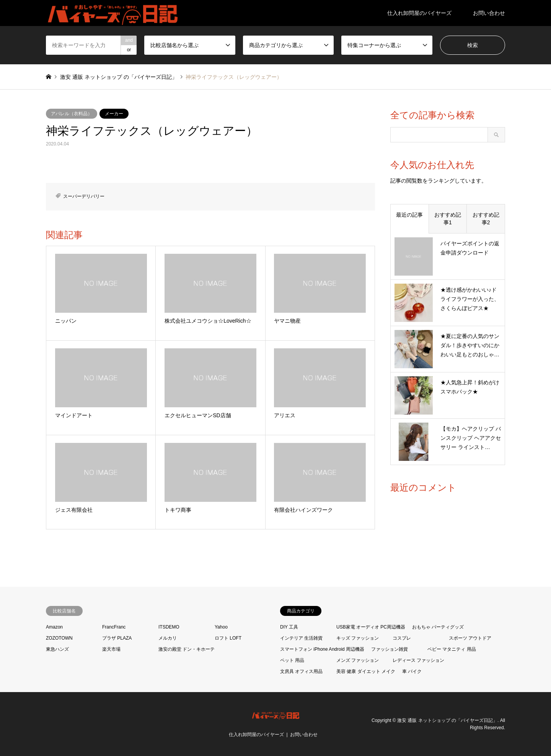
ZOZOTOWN (59, 638)
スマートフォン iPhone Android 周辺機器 (322, 649)
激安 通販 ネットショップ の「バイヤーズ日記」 (447, 720)
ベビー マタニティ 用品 (452, 649)
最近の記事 (409, 215)
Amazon (54, 627)
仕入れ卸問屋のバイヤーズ (419, 13)
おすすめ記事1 (448, 219)
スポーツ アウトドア (470, 638)
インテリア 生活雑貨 (301, 638)
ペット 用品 (292, 660)
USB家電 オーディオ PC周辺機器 (371, 627)
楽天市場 (111, 649)
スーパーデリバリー (84, 196)
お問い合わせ (489, 13)
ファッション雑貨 (390, 649)
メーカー (114, 114)
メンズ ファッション (358, 660)
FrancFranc (114, 627)
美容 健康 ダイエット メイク (366, 671)
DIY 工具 (289, 627)
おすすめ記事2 (486, 219)
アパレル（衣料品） (72, 114)
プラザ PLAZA (117, 638)
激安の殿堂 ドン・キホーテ (187, 649)
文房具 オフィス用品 (301, 671)
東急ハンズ (57, 649)
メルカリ (168, 638)
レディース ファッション (418, 660)
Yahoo (221, 627)
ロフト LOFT (228, 638)
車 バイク (412, 671)
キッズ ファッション (358, 638)
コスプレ (402, 638)
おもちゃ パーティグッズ (438, 627)
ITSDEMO (169, 627)
